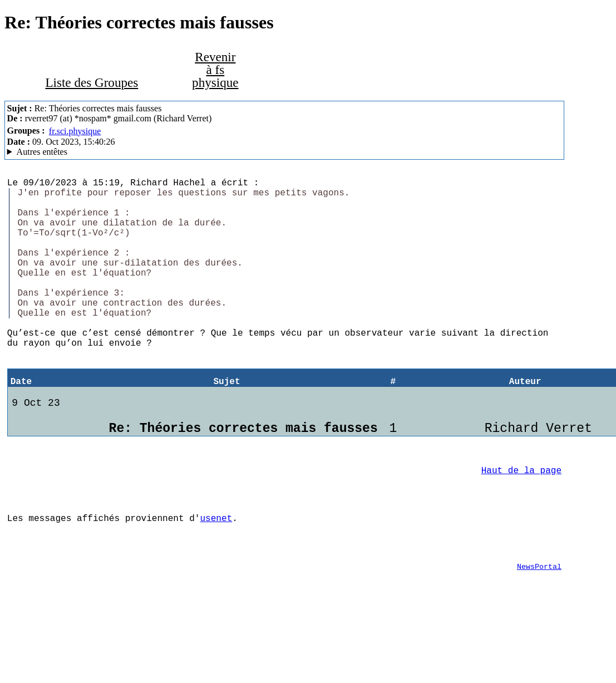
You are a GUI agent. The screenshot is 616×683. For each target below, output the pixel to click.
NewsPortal (539, 634)
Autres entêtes (42, 152)
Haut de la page (521, 524)
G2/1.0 (284, 152)
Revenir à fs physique (215, 70)
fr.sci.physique (75, 131)
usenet (216, 579)
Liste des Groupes (92, 82)
